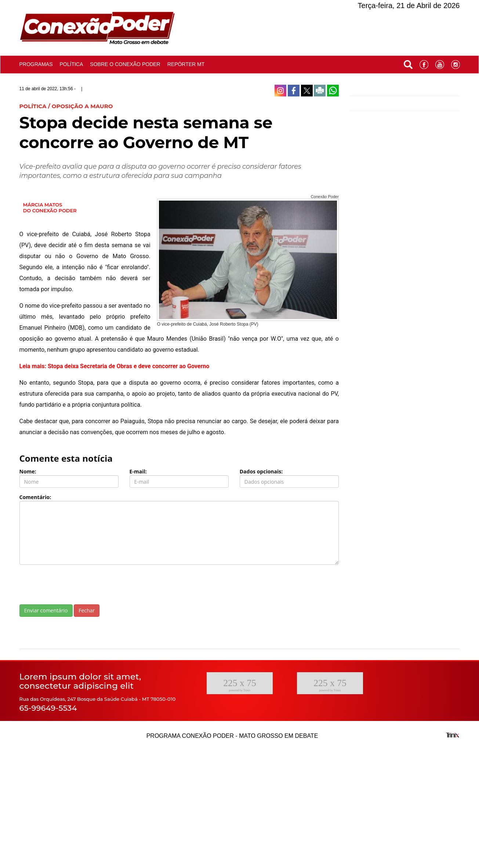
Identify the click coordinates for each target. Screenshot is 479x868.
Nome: (28, 471)
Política (71, 64)
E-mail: (138, 471)
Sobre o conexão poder (125, 64)
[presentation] (75, 585)
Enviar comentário (46, 610)
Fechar (87, 610)
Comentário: (35, 497)
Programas (36, 64)
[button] (408, 63)
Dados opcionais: (261, 471)
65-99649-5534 (48, 708)
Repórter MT (186, 64)
